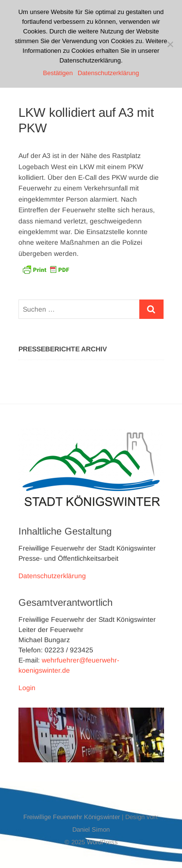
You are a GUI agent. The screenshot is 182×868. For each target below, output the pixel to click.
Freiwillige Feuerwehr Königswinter (72, 817)
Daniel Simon (91, 829)
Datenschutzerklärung (52, 576)
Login (27, 688)
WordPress (102, 842)
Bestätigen (58, 73)
